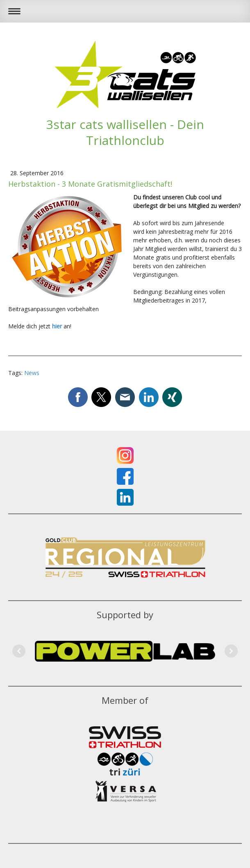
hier (57, 326)
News (32, 373)
